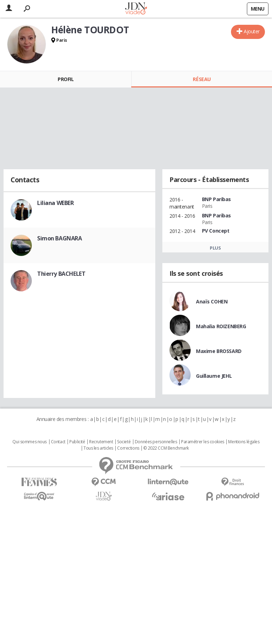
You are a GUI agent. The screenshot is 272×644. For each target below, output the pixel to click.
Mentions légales (244, 442)
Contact (58, 442)
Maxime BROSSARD (219, 351)
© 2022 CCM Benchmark (166, 448)
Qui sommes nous (30, 442)
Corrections (128, 448)
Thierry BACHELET (61, 274)
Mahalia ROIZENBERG (221, 326)
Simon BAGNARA (60, 238)
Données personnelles (156, 442)
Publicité (77, 442)
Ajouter (252, 31)
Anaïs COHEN (212, 301)
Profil (66, 79)
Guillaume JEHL (214, 376)
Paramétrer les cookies (203, 442)
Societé (124, 442)
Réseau (202, 79)
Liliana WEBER (56, 203)
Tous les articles (98, 448)
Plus (215, 248)
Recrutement (101, 442)
